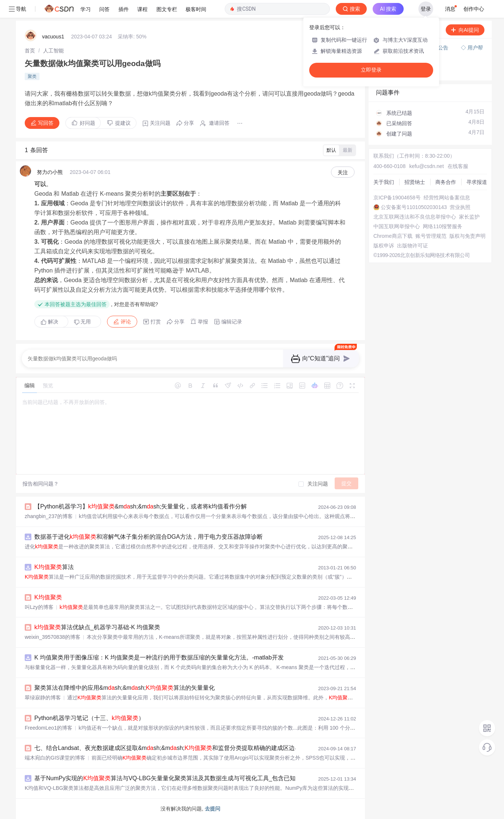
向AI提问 (465, 30)
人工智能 (53, 51)
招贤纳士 (415, 182)
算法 (54, 567)
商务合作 (446, 182)
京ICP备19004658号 (397, 198)
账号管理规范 (431, 236)
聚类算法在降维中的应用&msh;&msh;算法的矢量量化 (125, 688)
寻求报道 (477, 182)
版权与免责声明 (467, 236)
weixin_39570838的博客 (53, 637)
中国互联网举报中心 (397, 226)
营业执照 (460, 207)
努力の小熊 (50, 172)
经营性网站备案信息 (447, 198)
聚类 (32, 76)
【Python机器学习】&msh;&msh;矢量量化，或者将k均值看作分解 (141, 506)
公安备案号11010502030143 (414, 207)
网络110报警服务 (443, 226)
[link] (30, 51)
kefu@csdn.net (427, 166)
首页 (30, 51)
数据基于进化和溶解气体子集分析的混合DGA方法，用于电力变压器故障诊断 (149, 537)
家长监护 (469, 217)
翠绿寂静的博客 (43, 698)
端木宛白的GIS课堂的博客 (55, 758)
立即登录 (371, 70)
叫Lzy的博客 (39, 607)
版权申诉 (384, 246)
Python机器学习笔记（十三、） (89, 718)
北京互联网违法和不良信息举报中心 (415, 217)
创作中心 (474, 9)
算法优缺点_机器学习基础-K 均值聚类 (97, 627)
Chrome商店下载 (393, 236)
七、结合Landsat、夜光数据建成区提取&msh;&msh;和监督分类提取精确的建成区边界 (168, 748)
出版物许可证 (412, 246)
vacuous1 (53, 37)
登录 (426, 9)
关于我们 (384, 182)
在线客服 (458, 166)
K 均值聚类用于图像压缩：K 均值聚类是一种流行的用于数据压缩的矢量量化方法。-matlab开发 (159, 657)
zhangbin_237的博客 (49, 516)
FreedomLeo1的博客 (49, 728)
